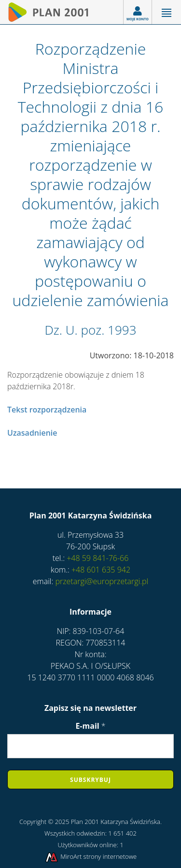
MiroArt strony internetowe (90, 856)
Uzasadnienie (32, 433)
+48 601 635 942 (100, 570)
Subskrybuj (90, 780)
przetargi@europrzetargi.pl (102, 581)
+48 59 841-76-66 (97, 558)
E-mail (90, 726)
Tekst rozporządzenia (47, 410)
